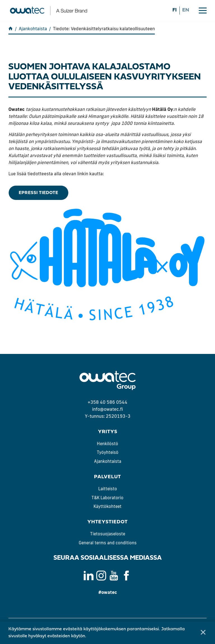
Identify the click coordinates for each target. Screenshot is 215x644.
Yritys (108, 432)
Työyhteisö (108, 453)
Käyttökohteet (107, 506)
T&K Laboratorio (107, 498)
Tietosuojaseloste (108, 534)
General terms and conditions (108, 543)
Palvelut (107, 477)
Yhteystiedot (107, 522)
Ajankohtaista (108, 461)
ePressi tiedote (38, 193)
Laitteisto (108, 489)
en (186, 10)
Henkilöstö (107, 444)
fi (175, 10)
